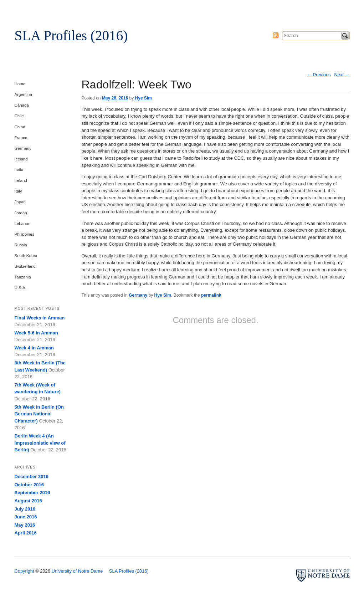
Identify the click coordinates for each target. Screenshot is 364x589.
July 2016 (25, 509)
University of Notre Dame (70, 9)
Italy (18, 191)
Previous (319, 75)
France (21, 138)
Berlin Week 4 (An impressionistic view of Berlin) (40, 443)
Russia (21, 245)
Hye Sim (143, 98)
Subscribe (276, 35)
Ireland (21, 180)
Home (20, 84)
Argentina (23, 94)
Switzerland (25, 266)
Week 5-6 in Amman (36, 333)
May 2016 (25, 525)
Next (342, 75)
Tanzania (23, 277)
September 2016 (32, 493)
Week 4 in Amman (34, 348)
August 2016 (28, 501)
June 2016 (26, 517)
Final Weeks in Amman (40, 318)
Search (345, 36)
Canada (22, 105)
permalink (211, 295)
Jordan (21, 213)
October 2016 (29, 485)
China (20, 127)
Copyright (24, 571)
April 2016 (26, 533)
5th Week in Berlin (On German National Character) (39, 414)
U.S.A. (20, 288)
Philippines (25, 234)
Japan (20, 202)
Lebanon (23, 224)
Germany (138, 295)
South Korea (26, 256)
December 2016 (32, 477)
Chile (19, 116)
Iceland (21, 159)
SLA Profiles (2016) (71, 35)
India (19, 170)
